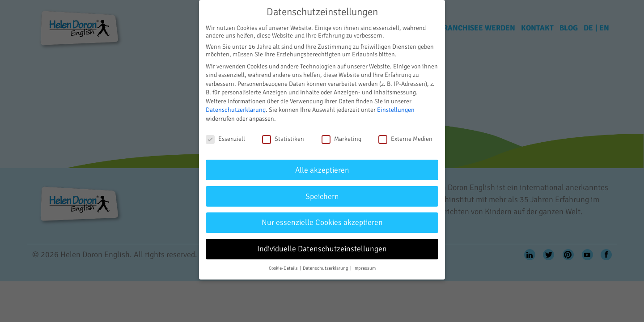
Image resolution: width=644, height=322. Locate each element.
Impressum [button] (364, 268)
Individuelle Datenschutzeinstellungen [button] (322, 249)
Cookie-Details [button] (284, 268)
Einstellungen (396, 110)
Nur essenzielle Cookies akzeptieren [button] (322, 222)
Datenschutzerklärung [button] (326, 268)
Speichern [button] (322, 197)
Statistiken (283, 139)
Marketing (341, 139)
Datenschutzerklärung (236, 110)
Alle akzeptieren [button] (322, 170)
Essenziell (225, 139)
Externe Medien (405, 139)
